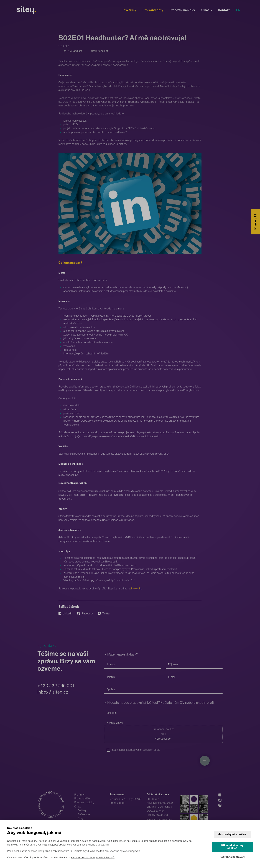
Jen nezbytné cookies (232, 834)
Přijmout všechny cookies (232, 847)
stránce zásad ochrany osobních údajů (93, 857)
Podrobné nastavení (232, 857)
